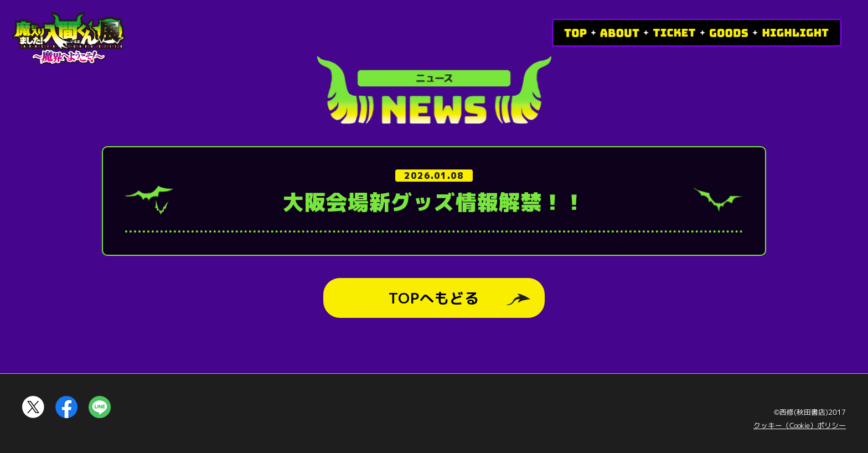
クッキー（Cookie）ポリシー (800, 425)
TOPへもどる (434, 298)
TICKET (674, 33)
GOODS (729, 33)
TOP (575, 33)
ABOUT (620, 33)
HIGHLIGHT (795, 33)
